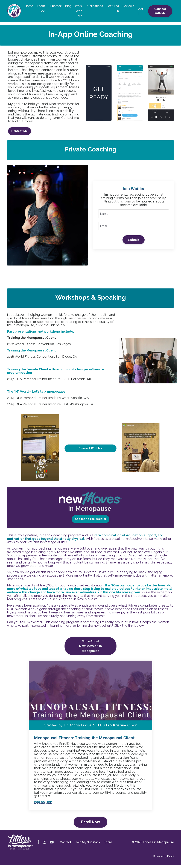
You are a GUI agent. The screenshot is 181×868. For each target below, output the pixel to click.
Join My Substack (88, 845)
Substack (55, 6)
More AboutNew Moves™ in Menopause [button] (90, 649)
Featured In (113, 8)
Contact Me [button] (20, 132)
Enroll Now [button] (90, 825)
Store (108, 845)
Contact (65, 845)
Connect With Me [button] (160, 11)
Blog (68, 6)
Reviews (129, 6)
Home (29, 6)
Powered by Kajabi (164, 859)
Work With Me (79, 11)
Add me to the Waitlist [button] (91, 521)
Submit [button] (134, 241)
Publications (95, 6)
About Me (41, 8)
